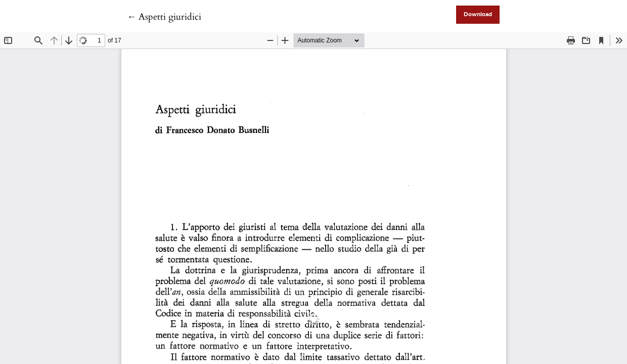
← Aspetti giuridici (164, 17)
